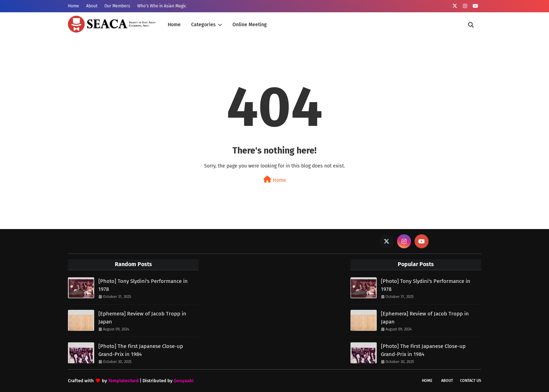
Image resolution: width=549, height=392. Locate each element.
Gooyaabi (184, 381)
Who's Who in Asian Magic (162, 6)
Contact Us (471, 381)
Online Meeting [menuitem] (250, 25)
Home (74, 6)
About (92, 6)
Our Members (117, 6)
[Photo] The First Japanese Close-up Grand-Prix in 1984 (141, 350)
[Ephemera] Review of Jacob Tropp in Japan (142, 318)
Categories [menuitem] (203, 25)
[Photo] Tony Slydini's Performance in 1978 (143, 285)
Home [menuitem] (174, 25)
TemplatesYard (123, 381)
